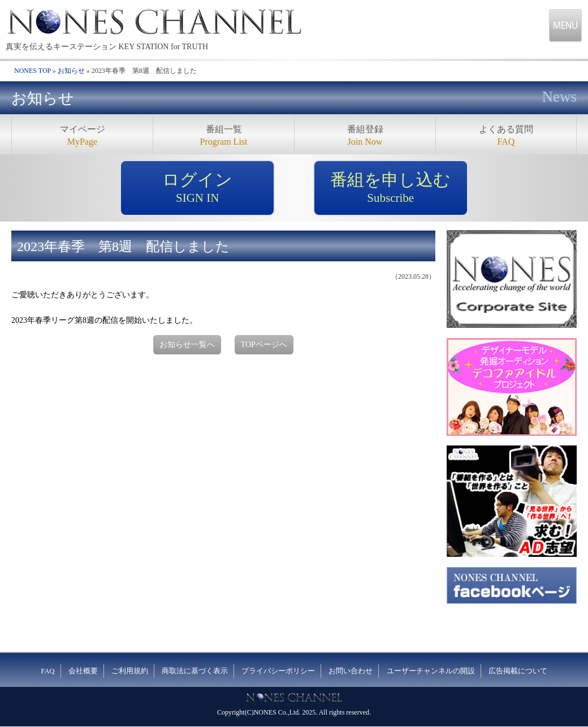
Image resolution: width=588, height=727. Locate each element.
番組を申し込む (391, 188)
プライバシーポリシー (278, 671)
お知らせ (71, 71)
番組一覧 (224, 137)
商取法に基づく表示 (195, 671)
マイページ (82, 137)
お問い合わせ (351, 671)
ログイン (197, 188)
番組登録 (365, 137)
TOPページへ (264, 345)
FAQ (47, 671)
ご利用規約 (130, 671)
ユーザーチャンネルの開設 (431, 671)
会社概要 (83, 671)
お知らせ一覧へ (187, 345)
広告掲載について (518, 671)
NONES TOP (33, 71)
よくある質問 (506, 137)
